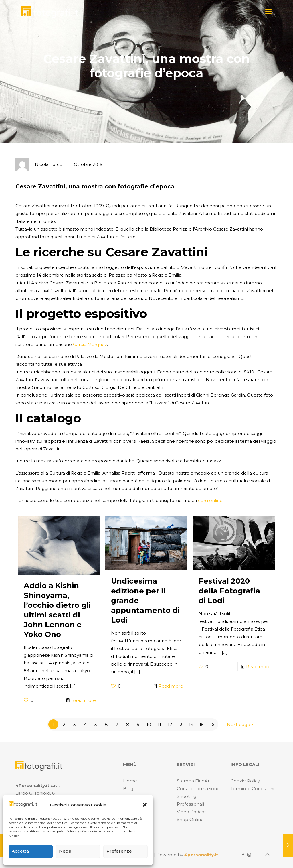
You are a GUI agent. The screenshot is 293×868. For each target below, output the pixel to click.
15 (202, 724)
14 (191, 724)
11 (159, 724)
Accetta (20, 851)
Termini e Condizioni (252, 789)
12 (170, 724)
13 (180, 724)
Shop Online (190, 819)
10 (149, 724)
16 (212, 724)
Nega (65, 851)
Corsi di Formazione (198, 789)
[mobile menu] (268, 12)
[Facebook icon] (243, 855)
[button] (145, 805)
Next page (241, 724)
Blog (128, 789)
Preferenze (119, 851)
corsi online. (210, 500)
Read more (84, 700)
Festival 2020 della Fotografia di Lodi (229, 591)
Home (130, 781)
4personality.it (201, 855)
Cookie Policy (245, 781)
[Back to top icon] (267, 854)
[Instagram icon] (249, 855)
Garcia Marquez (90, 344)
